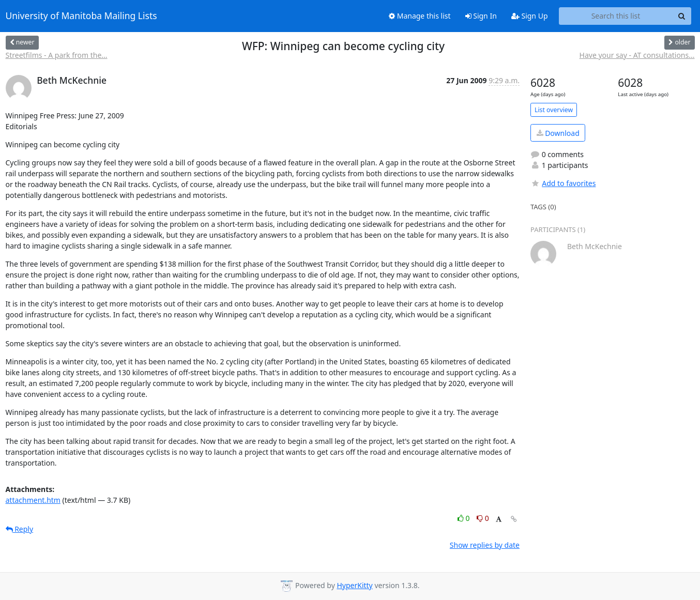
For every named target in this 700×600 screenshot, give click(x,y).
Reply (20, 529)
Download (558, 133)
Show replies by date (485, 545)
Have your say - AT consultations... (637, 55)
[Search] (682, 16)
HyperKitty (354, 585)
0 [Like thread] (465, 518)
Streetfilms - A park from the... (57, 55)
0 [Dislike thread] (483, 518)
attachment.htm (33, 500)
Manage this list (420, 16)
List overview (554, 110)
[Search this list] (616, 16)
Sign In (481, 16)
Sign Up (530, 16)
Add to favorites (563, 183)
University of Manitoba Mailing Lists (81, 16)
